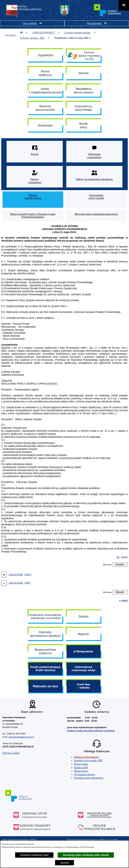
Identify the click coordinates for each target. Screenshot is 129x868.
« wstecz (123, 600)
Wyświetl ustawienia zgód (34, 855)
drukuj (124, 557)
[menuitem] (33, 200)
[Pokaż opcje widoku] (32, 23)
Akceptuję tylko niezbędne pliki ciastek (86, 855)
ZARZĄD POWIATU (46, 33)
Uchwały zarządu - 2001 (35, 38)
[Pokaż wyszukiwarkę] (97, 23)
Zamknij (64, 863)
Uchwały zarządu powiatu (80, 33)
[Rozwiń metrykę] (120, 565)
